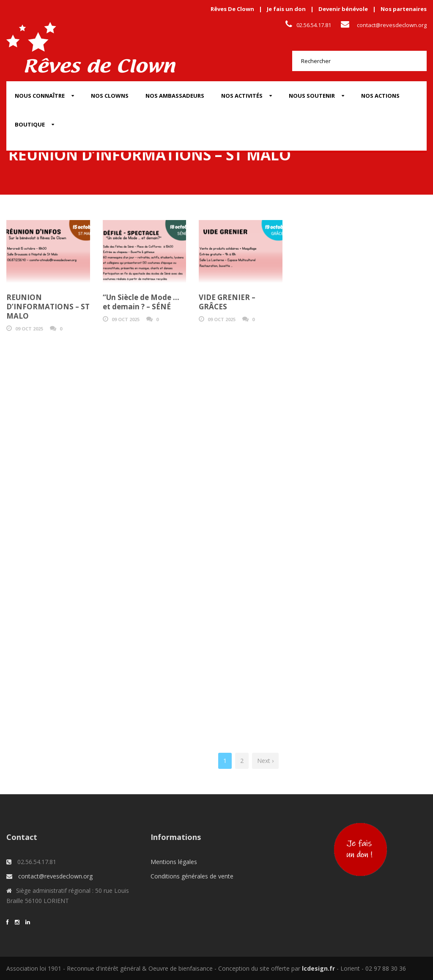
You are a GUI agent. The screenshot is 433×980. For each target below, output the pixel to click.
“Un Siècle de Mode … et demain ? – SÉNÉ (141, 302)
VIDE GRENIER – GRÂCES (227, 302)
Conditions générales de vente (192, 876)
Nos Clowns (110, 96)
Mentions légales (174, 862)
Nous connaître (40, 96)
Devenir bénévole (343, 9)
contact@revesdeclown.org (392, 25)
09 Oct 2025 (29, 329)
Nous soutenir (312, 96)
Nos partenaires (404, 9)
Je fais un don (286, 9)
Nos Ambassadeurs (175, 96)
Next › (265, 761)
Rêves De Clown (232, 9)
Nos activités (242, 96)
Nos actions (380, 96)
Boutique (30, 124)
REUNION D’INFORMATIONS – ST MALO (48, 307)
